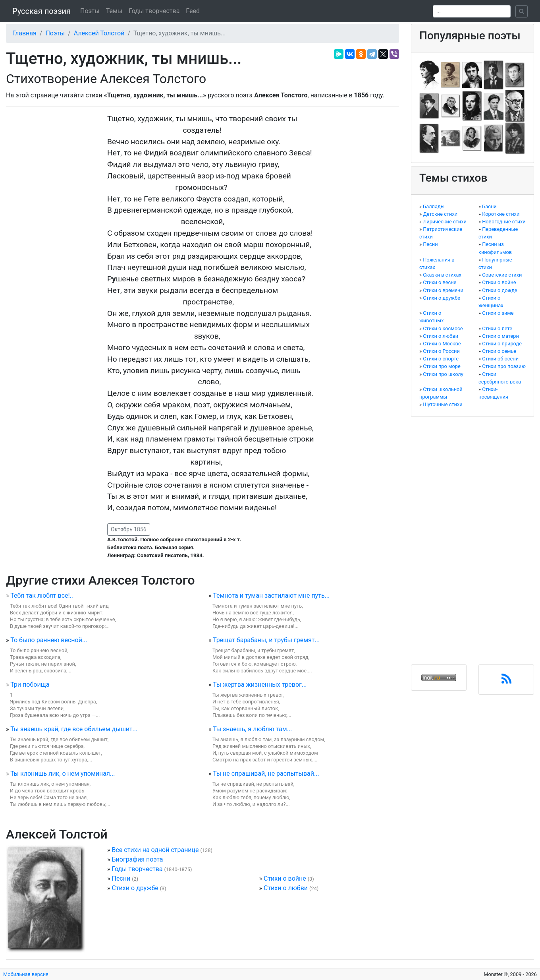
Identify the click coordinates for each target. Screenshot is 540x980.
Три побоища (30, 685)
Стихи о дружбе (135, 888)
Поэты (90, 11)
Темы (114, 11)
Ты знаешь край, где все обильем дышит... (74, 729)
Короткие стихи (501, 214)
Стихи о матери (500, 336)
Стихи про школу (443, 374)
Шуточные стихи (443, 404)
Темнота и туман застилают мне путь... (271, 596)
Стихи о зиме (498, 313)
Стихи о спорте (441, 359)
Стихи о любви (286, 888)
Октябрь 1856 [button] (129, 529)
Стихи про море (442, 366)
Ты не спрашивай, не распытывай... (266, 774)
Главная (24, 33)
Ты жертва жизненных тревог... (260, 685)
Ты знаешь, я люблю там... (252, 729)
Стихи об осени (500, 359)
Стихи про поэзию (504, 366)
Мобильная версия (26, 974)
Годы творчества (154, 11)
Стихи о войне (285, 878)
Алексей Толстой (99, 33)
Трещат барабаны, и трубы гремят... (266, 640)
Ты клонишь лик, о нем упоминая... (63, 774)
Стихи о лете (497, 328)
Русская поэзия (41, 11)
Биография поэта (137, 859)
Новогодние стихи (504, 222)
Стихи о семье (499, 351)
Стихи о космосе (443, 328)
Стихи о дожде (499, 290)
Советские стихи (502, 275)
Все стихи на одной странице (155, 850)
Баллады (434, 206)
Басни (489, 206)
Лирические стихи (445, 222)
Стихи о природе (502, 344)
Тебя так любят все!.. (42, 596)
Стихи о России (441, 351)
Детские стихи (440, 214)
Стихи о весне (440, 282)
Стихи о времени (443, 290)
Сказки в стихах (442, 275)
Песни (121, 878)
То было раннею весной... (49, 640)
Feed (193, 11)
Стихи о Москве (442, 344)
